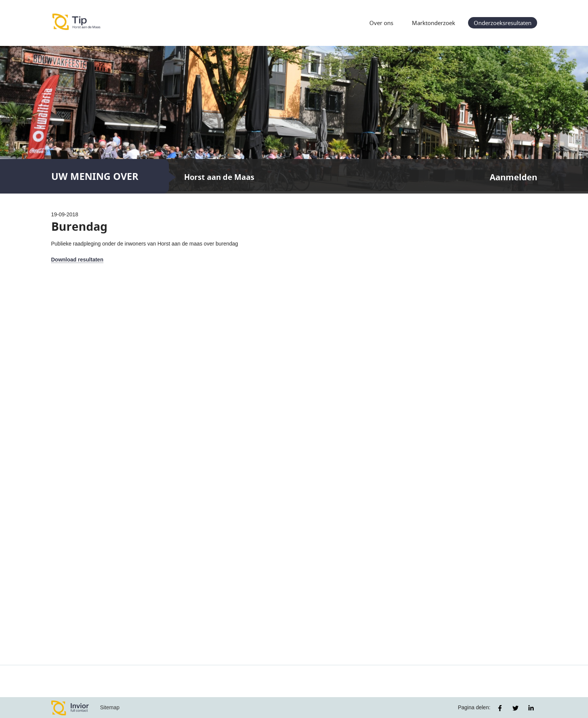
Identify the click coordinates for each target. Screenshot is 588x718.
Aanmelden (513, 177)
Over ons (381, 23)
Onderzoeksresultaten (503, 23)
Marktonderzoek (434, 23)
